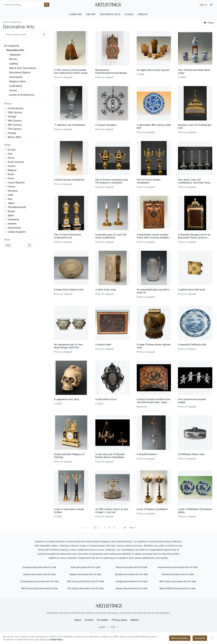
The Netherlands (17, 207)
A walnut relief (103, 344)
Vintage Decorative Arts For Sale (132, 581)
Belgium (12, 170)
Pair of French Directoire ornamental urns (67, 236)
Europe (12, 150)
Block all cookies (180, 638)
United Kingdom (17, 232)
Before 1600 (14, 137)
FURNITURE (75, 14)
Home (5, 22)
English (104, 627)
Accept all (200, 638)
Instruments (16, 77)
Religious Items (18, 81)
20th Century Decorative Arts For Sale (85, 581)
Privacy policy (120, 620)
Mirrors (13, 59)
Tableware (15, 55)
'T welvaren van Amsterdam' (70, 125)
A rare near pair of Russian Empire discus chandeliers (110, 456)
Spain (11, 215)
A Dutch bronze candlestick (69, 180)
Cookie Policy (56, 640)
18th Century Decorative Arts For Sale (39, 588)
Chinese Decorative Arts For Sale (178, 574)
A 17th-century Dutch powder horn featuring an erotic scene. (71, 71)
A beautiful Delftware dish (192, 344)
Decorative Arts (15, 50)
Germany (13, 191)
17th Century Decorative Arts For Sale (85, 588)
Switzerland (14, 228)
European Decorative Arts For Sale (39, 567)
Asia (10, 154)
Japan (11, 203)
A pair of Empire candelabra (152, 509)
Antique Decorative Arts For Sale (132, 588)
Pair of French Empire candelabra (149, 181)
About (78, 620)
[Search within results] (44, 35)
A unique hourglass (106, 125)
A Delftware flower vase (191, 454)
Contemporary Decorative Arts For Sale (39, 581)
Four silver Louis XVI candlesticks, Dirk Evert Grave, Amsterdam (195, 183)
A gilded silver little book (192, 290)
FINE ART (91, 14)
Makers (135, 620)
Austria (12, 166)
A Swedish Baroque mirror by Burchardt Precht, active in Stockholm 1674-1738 (194, 238)
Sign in (203, 5)
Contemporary (16, 108)
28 (125, 528)
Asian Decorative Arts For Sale (85, 567)
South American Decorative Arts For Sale (178, 567)
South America (16, 162)
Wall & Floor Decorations (23, 68)
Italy (10, 199)
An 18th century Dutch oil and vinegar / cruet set (112, 511)
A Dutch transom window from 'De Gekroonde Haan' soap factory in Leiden (154, 402)
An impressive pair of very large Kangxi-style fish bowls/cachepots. (69, 347)
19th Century (15, 121)
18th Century (15, 125)
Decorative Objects (20, 72)
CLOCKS (129, 14)
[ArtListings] (109, 606)
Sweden (12, 224)
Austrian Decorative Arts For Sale (39, 574)
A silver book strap (106, 290)
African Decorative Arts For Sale (131, 567)
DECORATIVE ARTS (110, 14)
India (10, 195)
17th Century (15, 129)
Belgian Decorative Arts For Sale (85, 574)
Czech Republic (16, 182)
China (11, 178)
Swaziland (13, 219)
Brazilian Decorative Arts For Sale (132, 574)
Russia (11, 211)
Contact (89, 620)
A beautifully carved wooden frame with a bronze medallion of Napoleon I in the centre (153, 238)
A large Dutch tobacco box (69, 290)
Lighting (14, 64)
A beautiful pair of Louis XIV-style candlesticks (111, 236)
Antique (12, 133)
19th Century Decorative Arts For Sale (178, 581)
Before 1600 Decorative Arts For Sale (178, 588)
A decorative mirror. (106, 399)
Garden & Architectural (22, 95)
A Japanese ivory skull (66, 399)
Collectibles (16, 86)
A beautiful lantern (147, 454)
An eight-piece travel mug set (153, 70)
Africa (11, 158)
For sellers (103, 620)
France (11, 187)
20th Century (15, 112)
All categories (12, 46)
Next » (133, 528)
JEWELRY (143, 14)
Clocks (13, 90)
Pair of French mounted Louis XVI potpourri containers (112, 181)
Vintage (12, 116)
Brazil (11, 174)
